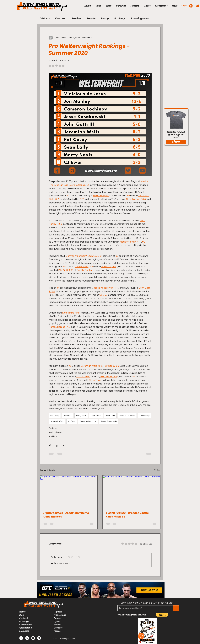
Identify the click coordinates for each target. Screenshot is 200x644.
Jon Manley (145, 416)
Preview (77, 19)
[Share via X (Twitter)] (57, 445)
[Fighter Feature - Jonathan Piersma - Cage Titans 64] (69, 492)
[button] (198, 5)
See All (157, 470)
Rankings (120, 19)
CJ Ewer (72, 421)
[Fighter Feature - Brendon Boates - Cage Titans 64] (131, 492)
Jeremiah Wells (57, 421)
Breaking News (140, 19)
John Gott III (96, 416)
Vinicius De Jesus (127, 416)
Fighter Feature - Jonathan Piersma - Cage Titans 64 (67, 515)
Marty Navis (81, 416)
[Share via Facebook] (50, 445)
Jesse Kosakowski (109, 421)
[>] (176, 608)
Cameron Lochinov (88, 421)
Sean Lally (110, 416)
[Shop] (176, 142)
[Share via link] (64, 445)
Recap (105, 19)
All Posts (45, 19)
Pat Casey (55, 416)
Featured (61, 19)
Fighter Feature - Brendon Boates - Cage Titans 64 (128, 515)
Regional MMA (55, 432)
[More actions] (150, 38)
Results (91, 19)
